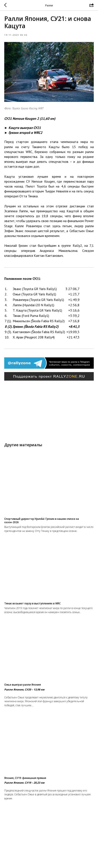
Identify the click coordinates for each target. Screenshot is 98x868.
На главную (49, 853)
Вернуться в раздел (49, 862)
